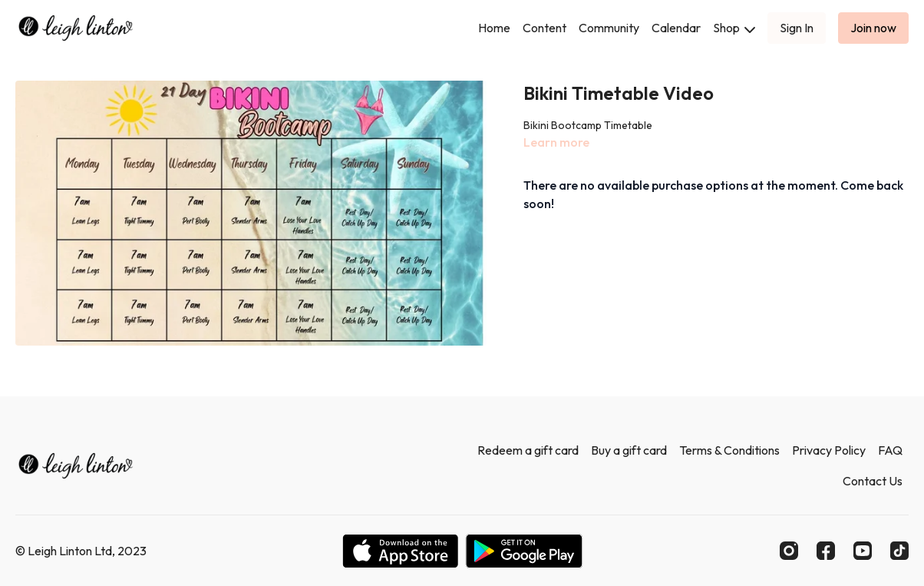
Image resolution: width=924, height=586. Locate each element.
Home (494, 28)
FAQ (890, 450)
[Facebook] (826, 551)
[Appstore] (400, 551)
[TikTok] (899, 551)
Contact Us (873, 481)
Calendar (676, 28)
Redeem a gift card (528, 450)
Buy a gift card (629, 450)
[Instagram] (789, 551)
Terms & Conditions (729, 450)
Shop (734, 28)
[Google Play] (524, 551)
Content (544, 28)
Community (609, 28)
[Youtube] (863, 551)
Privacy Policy (829, 450)
